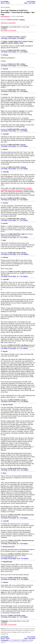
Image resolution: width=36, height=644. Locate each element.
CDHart (23, 64)
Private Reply (12, 38)
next (12, 30)
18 (1, 554)
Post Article (32, 3)
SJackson (23, 37)
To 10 (19, 254)
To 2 (18, 91)
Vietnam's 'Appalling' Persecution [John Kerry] (16, 189)
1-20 (5, 30)
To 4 (18, 169)
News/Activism (31, 1)
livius (24, 615)
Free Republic (5, 1)
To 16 (19, 559)
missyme (23, 90)
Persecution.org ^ (6, 16)
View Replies (21, 38)
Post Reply (5, 38)
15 (1, 468)
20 (1, 615)
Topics (26, 3)
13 (1, 345)
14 (1, 400)
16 (1, 515)
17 (1, 540)
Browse (3, 3)
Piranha (24, 400)
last (15, 30)
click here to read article (8, 23)
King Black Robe (26, 272)
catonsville (24, 129)
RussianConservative (28, 515)
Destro (24, 554)
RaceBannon (25, 345)
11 (1, 253)
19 (1, 578)
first (2, 30)
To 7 (18, 220)
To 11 (18, 401)
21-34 (9, 30)
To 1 (18, 52)
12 (1, 272)
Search (8, 3)
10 (1, 234)
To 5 (18, 146)
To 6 (18, 237)
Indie (23, 234)
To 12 (19, 579)
